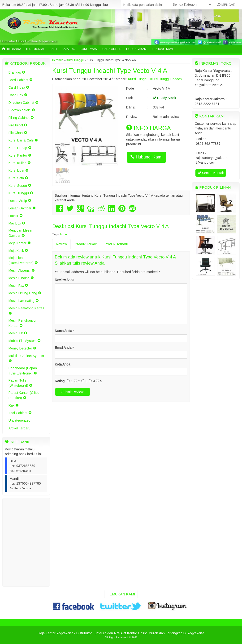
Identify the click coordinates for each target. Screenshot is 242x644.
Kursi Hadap (18, 148)
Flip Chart (16, 133)
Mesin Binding (19, 278)
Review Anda (65, 280)
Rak (11, 405)
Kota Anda (63, 364)
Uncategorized (19, 420)
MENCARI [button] (227, 5)
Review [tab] (61, 244)
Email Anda (63, 348)
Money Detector (20, 348)
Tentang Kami (162, 49)
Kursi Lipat (16, 170)
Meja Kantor (17, 243)
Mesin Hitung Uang (23, 293)
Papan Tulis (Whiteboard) (18, 383)
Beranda (12, 49)
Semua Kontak (211, 173)
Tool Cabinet (18, 413)
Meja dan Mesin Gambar (20, 233)
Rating (60, 381)
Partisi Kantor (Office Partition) (24, 395)
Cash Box (16, 95)
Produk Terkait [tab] (86, 244)
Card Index (17, 87)
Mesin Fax (16, 286)
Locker (13, 216)
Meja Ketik (16, 251)
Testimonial (35, 49)
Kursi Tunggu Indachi (166, 79)
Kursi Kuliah (17, 163)
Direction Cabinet (21, 103)
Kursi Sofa (16, 178)
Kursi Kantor (18, 155)
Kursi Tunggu (19, 193)
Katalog (69, 49)
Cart (53, 49)
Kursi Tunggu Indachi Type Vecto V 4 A (110, 71)
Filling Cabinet (19, 118)
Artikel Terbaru (19, 428)
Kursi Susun (18, 186)
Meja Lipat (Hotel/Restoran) (21, 260)
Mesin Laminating (22, 301)
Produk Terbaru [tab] (116, 244)
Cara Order (112, 49)
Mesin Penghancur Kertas (23, 323)
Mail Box (15, 223)
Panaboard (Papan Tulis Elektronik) (23, 371)
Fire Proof (16, 125)
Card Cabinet (18, 80)
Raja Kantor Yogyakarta (56, 633)
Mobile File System (22, 341)
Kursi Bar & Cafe (21, 140)
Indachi (65, 234)
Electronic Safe (20, 110)
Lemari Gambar (20, 208)
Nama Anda (63, 331)
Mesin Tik (16, 333)
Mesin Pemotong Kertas (26, 308)
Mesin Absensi (19, 270)
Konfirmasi (89, 49)
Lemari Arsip (18, 201)
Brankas (15, 72)
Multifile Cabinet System (26, 356)
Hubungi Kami (137, 49)
